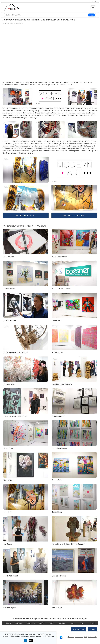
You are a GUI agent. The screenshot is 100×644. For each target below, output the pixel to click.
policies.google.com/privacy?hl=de (44, 636)
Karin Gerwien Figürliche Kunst (16, 352)
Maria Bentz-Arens (59, 257)
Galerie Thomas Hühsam (62, 384)
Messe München (76, 215)
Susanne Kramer (59, 416)
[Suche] (50, 15)
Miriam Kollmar (10, 23)
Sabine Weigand (10, 608)
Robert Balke (9, 257)
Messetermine (30, 623)
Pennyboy (7, 512)
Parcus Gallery (58, 480)
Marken (52, 623)
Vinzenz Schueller (59, 576)
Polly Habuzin (57, 352)
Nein (31, 641)
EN (95, 1)
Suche (92, 15)
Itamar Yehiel (57, 608)
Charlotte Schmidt (11, 576)
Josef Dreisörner (10, 320)
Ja (26, 641)
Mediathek (8, 623)
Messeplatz (19, 623)
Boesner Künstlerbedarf (61, 288)
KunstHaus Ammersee (61, 448)
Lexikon (42, 623)
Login (92, 629)
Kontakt (92, 623)
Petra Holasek (9, 384)
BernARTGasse (9, 288)
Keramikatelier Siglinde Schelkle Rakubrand (69, 544)
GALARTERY (57, 320)
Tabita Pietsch (58, 512)
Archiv (72, 623)
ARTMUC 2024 (27, 215)
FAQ (82, 623)
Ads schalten (78, 629)
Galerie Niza (8, 480)
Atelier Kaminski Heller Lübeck (16, 416)
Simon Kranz (8, 448)
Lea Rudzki (8, 544)
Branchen (62, 623)
